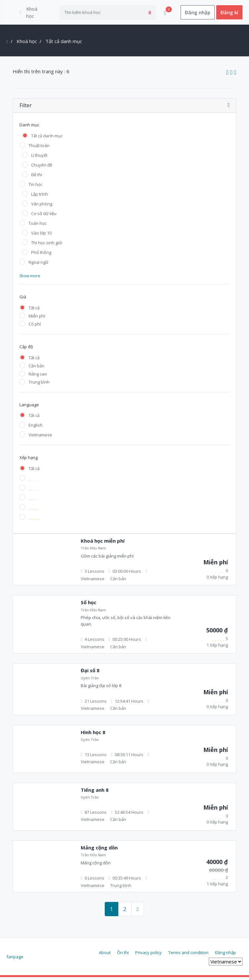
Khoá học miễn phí (103, 544)
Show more (30, 279)
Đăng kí (229, 14)
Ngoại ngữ (38, 265)
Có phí (35, 327)
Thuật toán (39, 148)
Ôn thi (123, 955)
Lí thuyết (39, 158)
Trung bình (39, 385)
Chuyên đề (42, 168)
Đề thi (37, 178)
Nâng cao (38, 376)
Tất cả (34, 311)
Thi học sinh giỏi (47, 246)
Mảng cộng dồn (99, 850)
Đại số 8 (90, 673)
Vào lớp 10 (41, 236)
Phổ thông (41, 255)
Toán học (38, 226)
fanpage (15, 960)
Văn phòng (42, 207)
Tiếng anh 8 (95, 793)
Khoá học (27, 44)
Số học (89, 605)
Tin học (36, 187)
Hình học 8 (93, 735)
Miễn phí (37, 319)
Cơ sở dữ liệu (44, 216)
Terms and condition (188, 955)
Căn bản (36, 368)
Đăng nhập (198, 14)
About (105, 955)
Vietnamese (40, 438)
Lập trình (40, 197)
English (36, 428)
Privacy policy (148, 955)
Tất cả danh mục (47, 139)
